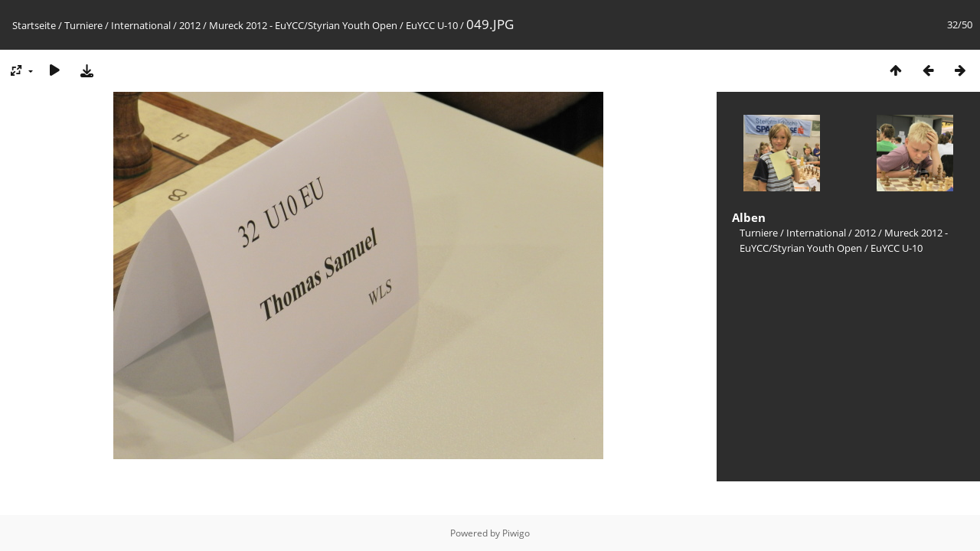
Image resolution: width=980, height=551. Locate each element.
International (141, 25)
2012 (190, 25)
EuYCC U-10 (432, 25)
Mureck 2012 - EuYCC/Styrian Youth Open (303, 25)
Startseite (34, 25)
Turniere (83, 25)
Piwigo (516, 533)
